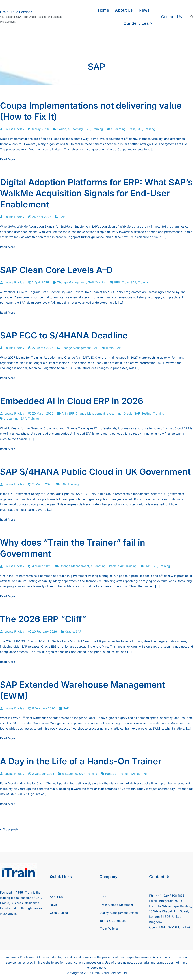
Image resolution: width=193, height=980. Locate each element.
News (144, 10)
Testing (146, 413)
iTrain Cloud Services (16, 12)
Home (103, 10)
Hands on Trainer (117, 774)
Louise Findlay (14, 129)
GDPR (103, 897)
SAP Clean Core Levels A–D (56, 270)
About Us (124, 10)
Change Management (72, 282)
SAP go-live (139, 774)
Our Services (136, 23)
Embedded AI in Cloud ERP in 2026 (72, 401)
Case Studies (59, 913)
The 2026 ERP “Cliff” (43, 619)
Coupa (62, 129)
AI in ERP (68, 413)
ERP (117, 282)
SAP (87, 129)
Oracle (128, 413)
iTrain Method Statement (116, 905)
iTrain (131, 129)
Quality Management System (119, 913)
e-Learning (75, 129)
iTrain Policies (109, 929)
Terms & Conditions (113, 921)
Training (97, 129)
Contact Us (171, 17)
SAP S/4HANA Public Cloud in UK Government (95, 472)
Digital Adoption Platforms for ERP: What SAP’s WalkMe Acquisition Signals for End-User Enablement (96, 193)
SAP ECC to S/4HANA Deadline (64, 335)
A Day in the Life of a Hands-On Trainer (81, 761)
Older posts (11, 829)
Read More (8, 159)
